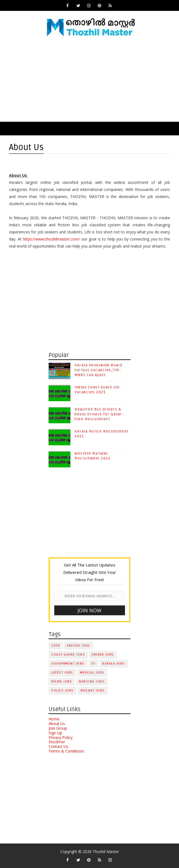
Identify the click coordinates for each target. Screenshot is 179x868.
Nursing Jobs (92, 682)
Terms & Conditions (66, 751)
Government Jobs (68, 664)
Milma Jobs (62, 682)
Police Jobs (62, 691)
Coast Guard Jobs (68, 655)
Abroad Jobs (78, 646)
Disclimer (57, 742)
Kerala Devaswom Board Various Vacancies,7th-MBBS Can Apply (99, 370)
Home (54, 719)
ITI (94, 664)
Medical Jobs (92, 673)
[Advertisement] (89, 81)
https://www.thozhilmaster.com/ (51, 239)
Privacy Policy (61, 737)
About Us (57, 724)
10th (56, 646)
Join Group (58, 728)
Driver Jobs (103, 655)
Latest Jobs (62, 673)
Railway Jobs (93, 691)
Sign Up (55, 733)
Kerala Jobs (114, 664)
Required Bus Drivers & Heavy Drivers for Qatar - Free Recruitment (99, 414)
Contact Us (58, 746)
